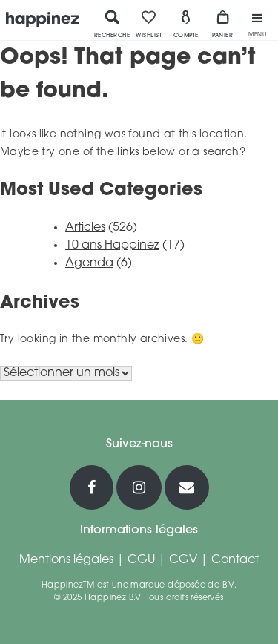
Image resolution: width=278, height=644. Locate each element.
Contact (235, 560)
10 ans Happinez (112, 246)
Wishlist (149, 24)
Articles (85, 228)
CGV (183, 560)
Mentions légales (66, 560)
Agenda (89, 263)
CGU (141, 560)
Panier (222, 24)
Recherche (112, 24)
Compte (186, 24)
